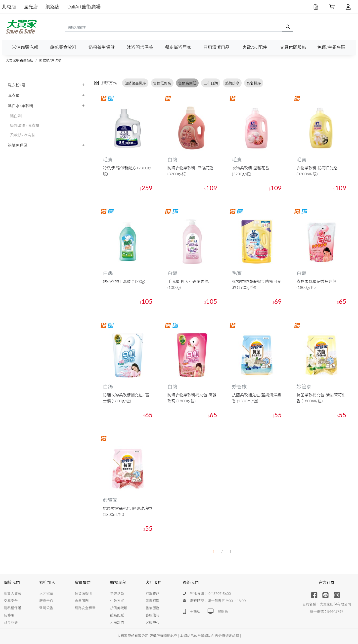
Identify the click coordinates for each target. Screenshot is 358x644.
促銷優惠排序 (135, 83)
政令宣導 (11, 622)
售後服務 (153, 608)
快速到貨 (117, 593)
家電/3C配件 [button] (255, 47)
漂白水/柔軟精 (21, 106)
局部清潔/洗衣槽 (25, 125)
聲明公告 (46, 608)
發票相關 (153, 601)
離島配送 (117, 615)
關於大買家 (13, 593)
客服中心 (153, 622)
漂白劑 (16, 116)
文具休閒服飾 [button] (293, 47)
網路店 (53, 7)
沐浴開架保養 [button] (140, 47)
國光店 (31, 7)
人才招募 (46, 593)
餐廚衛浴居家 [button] (178, 47)
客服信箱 (153, 615)
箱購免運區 (18, 145)
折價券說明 (119, 608)
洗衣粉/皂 (17, 85)
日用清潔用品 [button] (217, 47)
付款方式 (117, 601)
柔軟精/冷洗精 (50, 60)
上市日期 (211, 83)
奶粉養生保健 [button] (102, 47)
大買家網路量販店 (20, 60)
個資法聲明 (84, 593)
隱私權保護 (13, 608)
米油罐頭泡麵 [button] (25, 47)
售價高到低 (187, 83)
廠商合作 (46, 601)
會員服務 (82, 601)
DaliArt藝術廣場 (84, 7)
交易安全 (11, 601)
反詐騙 (9, 615)
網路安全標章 (85, 608)
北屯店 (9, 7)
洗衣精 (14, 95)
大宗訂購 (117, 622)
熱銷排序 (232, 83)
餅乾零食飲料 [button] (63, 47)
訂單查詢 (153, 593)
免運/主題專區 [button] (331, 47)
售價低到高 (162, 83)
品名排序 (254, 83)
